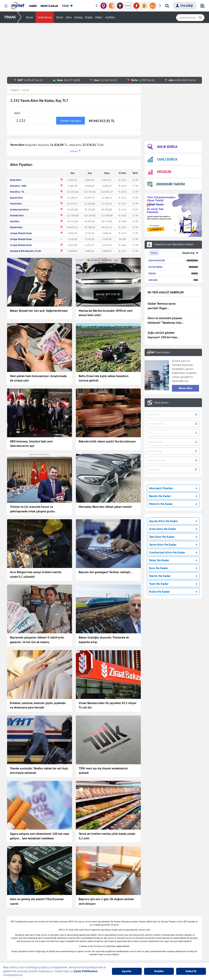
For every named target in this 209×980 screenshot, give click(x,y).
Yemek (50, 926)
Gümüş (78, 17)
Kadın (49, 932)
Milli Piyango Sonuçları (177, 932)
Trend (49, 943)
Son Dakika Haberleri (58, 909)
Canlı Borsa (131, 915)
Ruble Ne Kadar (173, 591)
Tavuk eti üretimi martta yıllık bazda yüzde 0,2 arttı (107, 771)
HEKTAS (152, 273)
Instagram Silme (172, 949)
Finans (50, 920)
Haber (99, 17)
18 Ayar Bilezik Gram (21, 239)
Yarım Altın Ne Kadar (173, 544)
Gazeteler (90, 943)
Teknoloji (90, 909)
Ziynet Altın (16, 227)
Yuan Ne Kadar (173, 584)
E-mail (89, 949)
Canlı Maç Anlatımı (96, 938)
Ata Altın (15, 221)
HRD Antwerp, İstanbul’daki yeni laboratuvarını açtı (31, 444)
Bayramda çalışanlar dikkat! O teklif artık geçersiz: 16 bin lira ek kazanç (37, 623)
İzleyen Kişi (188, 253)
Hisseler (129, 926)
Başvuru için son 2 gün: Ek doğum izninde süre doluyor (106, 820)
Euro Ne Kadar (173, 568)
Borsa (30, 17)
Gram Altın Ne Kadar (173, 529)
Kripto (89, 17)
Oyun (166, 909)
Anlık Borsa (45, 17)
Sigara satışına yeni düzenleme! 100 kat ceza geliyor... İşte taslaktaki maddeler (39, 771)
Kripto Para (131, 932)
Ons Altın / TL (17, 192)
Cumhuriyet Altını (19, 210)
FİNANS (10, 17)
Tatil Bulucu (170, 926)
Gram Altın (16, 180)
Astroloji (90, 920)
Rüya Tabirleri (132, 955)
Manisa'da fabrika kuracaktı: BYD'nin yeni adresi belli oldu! (106, 313)
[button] (6, 6)
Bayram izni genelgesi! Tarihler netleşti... (106, 572)
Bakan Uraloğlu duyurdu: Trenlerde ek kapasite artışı (104, 623)
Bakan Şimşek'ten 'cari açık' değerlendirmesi (39, 311)
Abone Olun (186, 388)
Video (49, 961)
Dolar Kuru (130, 943)
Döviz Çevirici (162, 403)
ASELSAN (153, 280)
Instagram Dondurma (175, 943)
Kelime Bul (169, 915)
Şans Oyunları (93, 955)
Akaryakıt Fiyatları (173, 488)
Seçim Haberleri (94, 932)
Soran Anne (170, 920)
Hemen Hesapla (71, 121)
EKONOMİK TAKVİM (166, 184)
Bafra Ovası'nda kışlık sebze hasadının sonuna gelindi (104, 378)
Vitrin (88, 926)
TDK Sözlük (170, 955)
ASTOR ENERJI (155, 267)
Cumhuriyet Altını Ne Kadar (173, 552)
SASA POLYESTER (157, 260)
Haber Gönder (186, 893)
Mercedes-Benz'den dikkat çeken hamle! (105, 507)
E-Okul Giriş (170, 938)
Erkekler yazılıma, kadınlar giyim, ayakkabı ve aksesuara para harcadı (38, 673)
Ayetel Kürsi (170, 961)
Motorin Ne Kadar (173, 504)
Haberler (51, 915)
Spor (49, 955)
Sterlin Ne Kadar (173, 576)
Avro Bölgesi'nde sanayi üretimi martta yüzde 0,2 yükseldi (36, 574)
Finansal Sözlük (133, 920)
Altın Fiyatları (132, 938)
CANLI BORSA (162, 159)
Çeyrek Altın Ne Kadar (173, 521)
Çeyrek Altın (16, 198)
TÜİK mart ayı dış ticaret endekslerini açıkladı (103, 722)
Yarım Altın (16, 204)
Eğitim (50, 949)
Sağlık (89, 915)
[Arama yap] (167, 6)
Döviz (60, 17)
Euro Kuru (130, 949)
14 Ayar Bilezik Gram (21, 233)
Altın (69, 17)
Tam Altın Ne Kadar (173, 537)
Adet (17, 113)
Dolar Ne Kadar (173, 560)
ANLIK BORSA (162, 147)
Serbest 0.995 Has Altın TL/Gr (26, 251)
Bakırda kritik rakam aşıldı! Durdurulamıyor (107, 441)
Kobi (88, 961)
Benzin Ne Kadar (173, 496)
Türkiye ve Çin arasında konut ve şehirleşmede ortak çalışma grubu (32, 509)
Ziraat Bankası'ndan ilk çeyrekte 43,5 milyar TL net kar (108, 673)
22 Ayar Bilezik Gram (21, 245)
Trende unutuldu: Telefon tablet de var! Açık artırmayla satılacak (39, 722)
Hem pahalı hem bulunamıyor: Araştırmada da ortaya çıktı (38, 378)
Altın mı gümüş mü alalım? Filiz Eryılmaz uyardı (37, 820)
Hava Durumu (132, 961)
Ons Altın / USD (18, 186)
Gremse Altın (17, 215)
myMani (110, 17)
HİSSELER (159, 172)
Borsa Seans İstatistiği (137, 909)
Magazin (51, 938)
